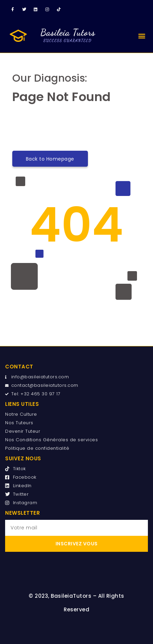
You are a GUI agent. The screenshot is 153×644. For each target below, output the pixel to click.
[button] (142, 36)
